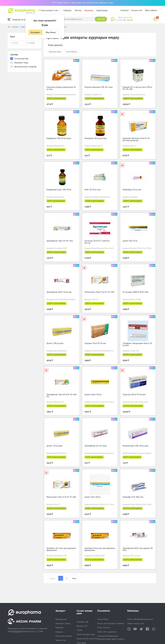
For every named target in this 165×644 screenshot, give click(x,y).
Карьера (59, 632)
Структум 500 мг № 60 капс (134, 396)
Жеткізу (78, 10)
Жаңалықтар (61, 619)
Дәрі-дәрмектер (56, 46)
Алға (74, 580)
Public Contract (104, 628)
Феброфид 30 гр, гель (132, 191)
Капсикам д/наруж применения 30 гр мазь (61, 89)
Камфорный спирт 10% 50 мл (59, 191)
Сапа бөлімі (81, 643)
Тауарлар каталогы (18, 19)
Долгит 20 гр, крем (54, 447)
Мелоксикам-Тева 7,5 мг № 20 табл (99, 293)
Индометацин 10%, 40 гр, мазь (135, 447)
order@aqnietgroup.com (143, 619)
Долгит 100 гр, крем (55, 345)
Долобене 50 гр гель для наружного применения (100, 550)
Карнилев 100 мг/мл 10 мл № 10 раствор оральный (136, 141)
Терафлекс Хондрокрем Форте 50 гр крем (137, 346)
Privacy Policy (103, 619)
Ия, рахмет (35, 32)
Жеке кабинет (151, 10)
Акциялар (89, 10)
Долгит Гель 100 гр (92, 498)
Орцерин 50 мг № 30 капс (95, 345)
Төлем (79, 630)
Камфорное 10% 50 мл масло (59, 140)
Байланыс (68, 10)
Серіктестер (61, 640)
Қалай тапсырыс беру (86, 634)
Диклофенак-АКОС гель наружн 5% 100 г (138, 550)
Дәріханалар (102, 10)
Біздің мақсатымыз (64, 636)
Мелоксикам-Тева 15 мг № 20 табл (61, 498)
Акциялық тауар (55, 53)
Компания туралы (63, 623)
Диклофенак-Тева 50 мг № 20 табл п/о (62, 397)
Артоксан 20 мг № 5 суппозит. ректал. (97, 243)
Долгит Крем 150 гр (93, 396)
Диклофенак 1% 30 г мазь (96, 447)
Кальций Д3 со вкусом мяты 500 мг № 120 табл (137, 89)
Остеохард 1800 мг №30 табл (135, 293)
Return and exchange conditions (111, 623)
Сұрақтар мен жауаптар (87, 639)
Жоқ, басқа (51, 32)
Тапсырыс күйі (137, 10)
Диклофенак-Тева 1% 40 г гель (60, 242)
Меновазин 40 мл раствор (96, 140)
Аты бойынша (72, 53)
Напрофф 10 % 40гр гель (133, 498)
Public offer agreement (107, 632)
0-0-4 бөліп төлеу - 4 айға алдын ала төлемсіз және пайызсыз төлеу (83, 3)
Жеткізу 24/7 (82, 626)
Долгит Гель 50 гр (130, 242)
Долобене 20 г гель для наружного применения (61, 550)
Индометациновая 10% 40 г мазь (99, 88)
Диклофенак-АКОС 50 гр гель (59, 293)
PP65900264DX (16, 631)
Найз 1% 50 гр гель (93, 191)
